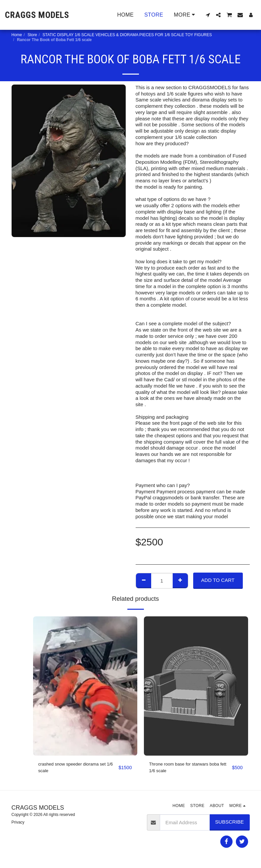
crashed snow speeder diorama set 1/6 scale (77, 768)
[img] (85, 686)
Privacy (18, 824)
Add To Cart (218, 580)
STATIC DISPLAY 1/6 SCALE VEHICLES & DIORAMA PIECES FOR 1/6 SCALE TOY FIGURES (127, 35)
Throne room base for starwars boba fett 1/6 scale (189, 768)
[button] (208, 15)
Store (32, 35)
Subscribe (229, 824)
